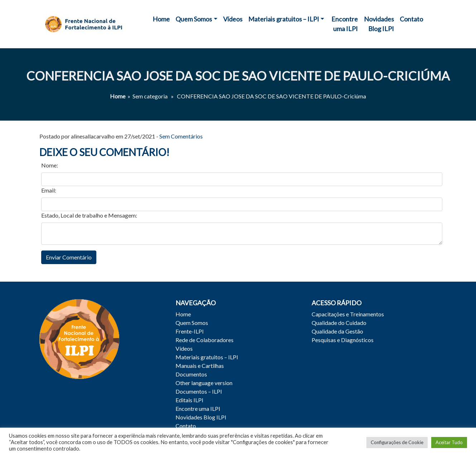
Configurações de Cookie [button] (397, 442)
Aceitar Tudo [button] (449, 442)
